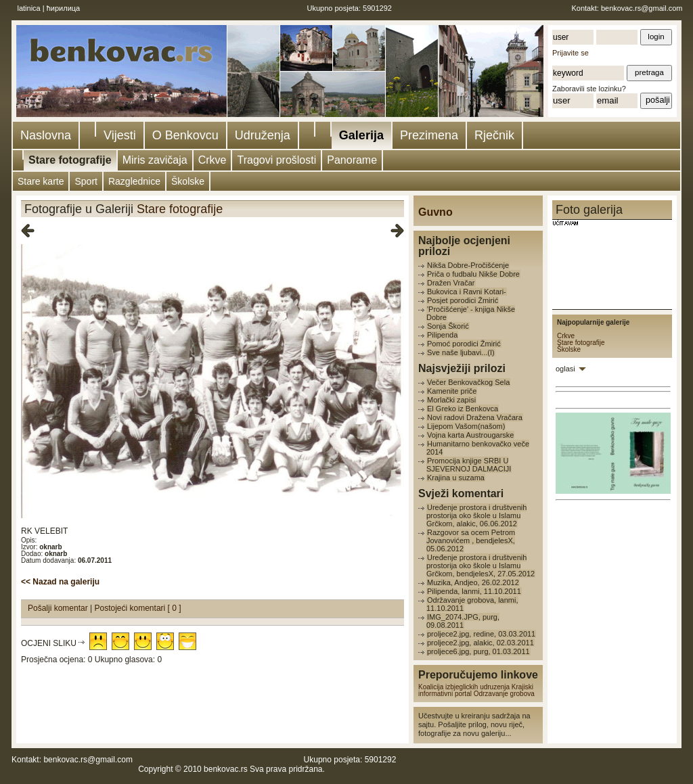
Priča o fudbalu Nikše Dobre (473, 274)
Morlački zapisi (451, 400)
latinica (29, 8)
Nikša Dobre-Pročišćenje (468, 265)
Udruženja (263, 135)
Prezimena (429, 135)
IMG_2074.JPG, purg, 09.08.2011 (463, 621)
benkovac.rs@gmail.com (642, 8)
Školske (188, 181)
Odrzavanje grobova (504, 694)
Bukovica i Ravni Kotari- (467, 292)
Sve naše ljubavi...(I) (461, 352)
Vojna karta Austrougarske (470, 435)
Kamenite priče (452, 391)
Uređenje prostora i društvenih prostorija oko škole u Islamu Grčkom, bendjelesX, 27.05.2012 (480, 566)
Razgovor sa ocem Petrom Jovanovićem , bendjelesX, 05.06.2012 (471, 540)
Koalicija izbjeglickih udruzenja (464, 687)
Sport (86, 181)
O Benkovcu (185, 135)
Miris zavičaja (155, 160)
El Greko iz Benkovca (463, 409)
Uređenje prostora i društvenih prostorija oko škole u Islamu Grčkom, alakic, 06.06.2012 (476, 515)
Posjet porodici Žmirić (463, 300)
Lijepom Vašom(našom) (466, 426)
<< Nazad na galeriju (60, 582)
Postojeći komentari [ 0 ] (138, 608)
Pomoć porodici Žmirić (464, 344)
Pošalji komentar (59, 608)
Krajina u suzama (456, 478)
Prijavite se (571, 53)
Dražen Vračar (451, 283)
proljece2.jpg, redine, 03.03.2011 (481, 634)
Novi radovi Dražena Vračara (475, 417)
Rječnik (494, 135)
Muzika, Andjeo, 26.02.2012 (473, 582)
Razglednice (134, 181)
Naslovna (46, 135)
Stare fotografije (70, 160)
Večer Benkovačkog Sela (468, 382)
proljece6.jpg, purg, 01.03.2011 (478, 651)
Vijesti (120, 135)
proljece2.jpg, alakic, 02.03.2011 (480, 643)
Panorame (352, 160)
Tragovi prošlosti (276, 160)
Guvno (435, 212)
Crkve (213, 160)
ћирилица (64, 8)
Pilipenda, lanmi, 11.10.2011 (474, 591)
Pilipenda (442, 335)
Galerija (361, 135)
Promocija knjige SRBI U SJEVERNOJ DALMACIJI (469, 465)
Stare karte (41, 181)
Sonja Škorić (448, 326)
